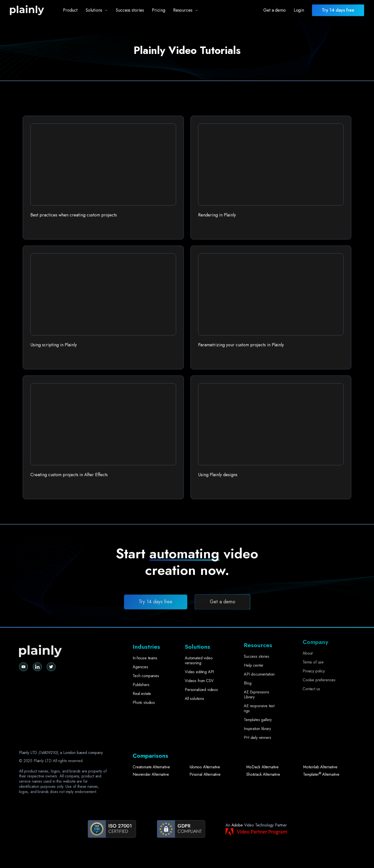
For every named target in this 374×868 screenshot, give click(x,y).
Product (70, 10)
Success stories (130, 10)
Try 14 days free (156, 620)
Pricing (159, 10)
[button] (95, 10)
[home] (31, 10)
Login (299, 10)
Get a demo (274, 10)
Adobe (237, 825)
